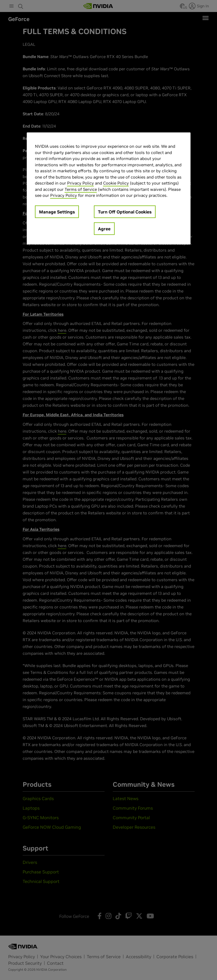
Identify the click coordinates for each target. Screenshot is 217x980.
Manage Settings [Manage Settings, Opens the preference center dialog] (57, 212)
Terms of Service (81, 189)
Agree (104, 228)
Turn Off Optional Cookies (125, 212)
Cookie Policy (116, 183)
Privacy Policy (81, 183)
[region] (109, 189)
